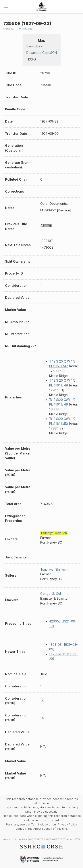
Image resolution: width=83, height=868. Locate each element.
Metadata (9, 29)
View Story (35, 46)
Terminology (25, 29)
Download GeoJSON (42, 53)
